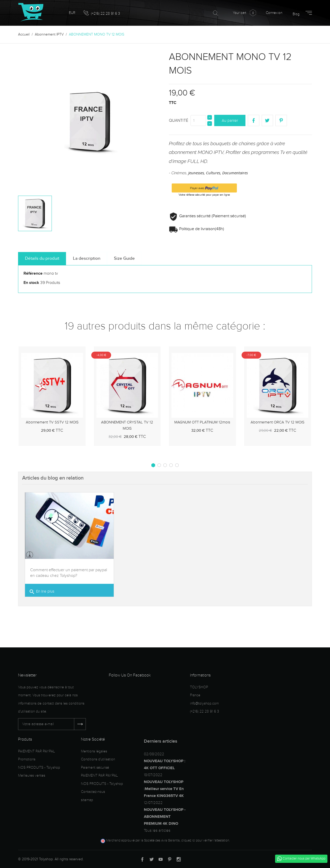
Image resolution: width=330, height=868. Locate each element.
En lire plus (42, 592)
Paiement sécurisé (95, 767)
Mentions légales (94, 751)
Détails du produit (42, 258)
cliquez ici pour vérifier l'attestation (205, 840)
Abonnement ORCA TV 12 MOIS (278, 422)
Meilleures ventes (32, 775)
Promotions (27, 759)
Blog (296, 14)
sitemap (87, 800)
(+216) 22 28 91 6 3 (102, 13)
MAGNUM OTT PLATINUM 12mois (202, 422)
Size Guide (124, 258)
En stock (31, 283)
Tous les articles (157, 830)
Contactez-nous (93, 792)
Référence (33, 273)
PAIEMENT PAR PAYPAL (36, 751)
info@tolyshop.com (204, 703)
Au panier (230, 120)
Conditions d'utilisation (98, 759)
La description (87, 258)
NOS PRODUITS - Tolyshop (39, 767)
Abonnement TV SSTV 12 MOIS (52, 422)
